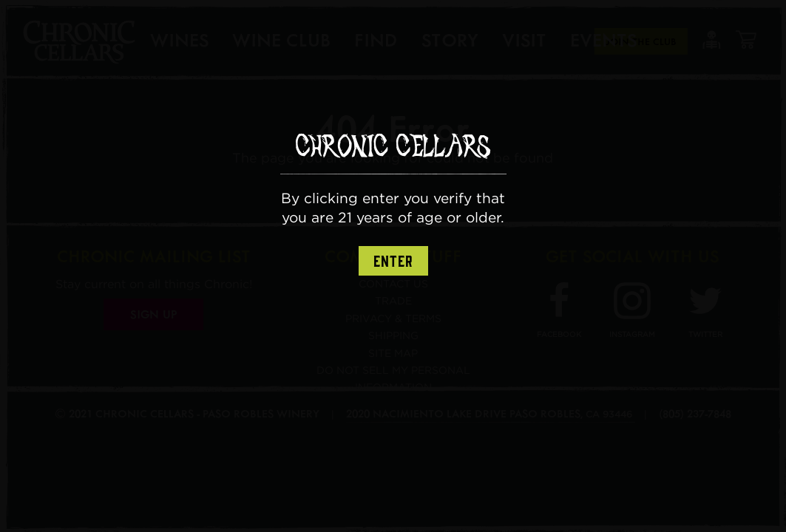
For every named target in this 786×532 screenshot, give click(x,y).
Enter (393, 262)
